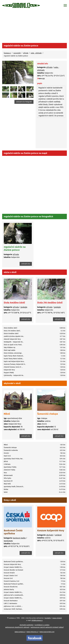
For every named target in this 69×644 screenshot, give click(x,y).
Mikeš (7, 414)
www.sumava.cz (20, 632)
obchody (50, 535)
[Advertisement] (34, 27)
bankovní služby (19, 538)
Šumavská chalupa (48, 414)
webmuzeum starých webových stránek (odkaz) (47, 627)
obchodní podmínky (26, 625)
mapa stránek (57, 618)
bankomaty (8, 541)
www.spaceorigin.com (47, 632)
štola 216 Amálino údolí (50, 303)
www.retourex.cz (32, 632)
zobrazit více (26, 264)
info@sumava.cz (37, 620)
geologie (24, 307)
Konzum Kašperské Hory (51, 530)
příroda (26, 53)
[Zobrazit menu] (65, 5)
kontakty (48, 618)
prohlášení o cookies (42, 625)
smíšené (58, 535)
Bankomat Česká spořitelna (13, 532)
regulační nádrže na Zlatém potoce (15, 248)
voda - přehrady (36, 53)
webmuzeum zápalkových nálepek (17, 627)
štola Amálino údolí (14, 303)
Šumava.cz (7, 53)
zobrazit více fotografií (24, 102)
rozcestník (17, 53)
